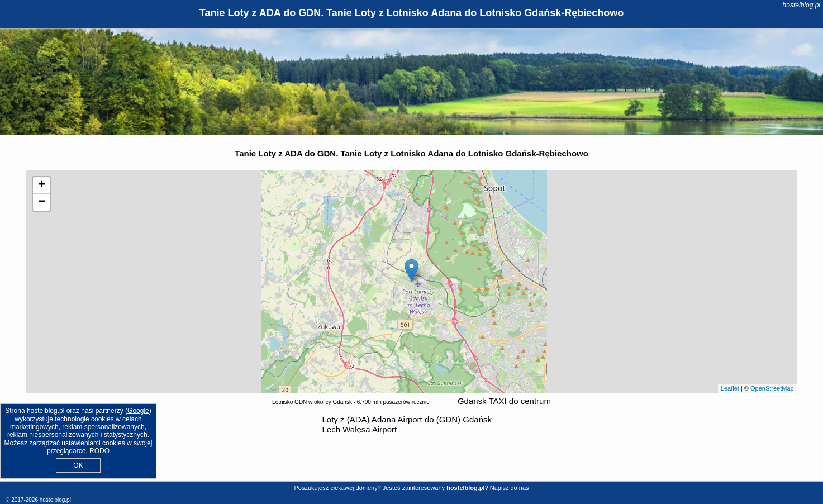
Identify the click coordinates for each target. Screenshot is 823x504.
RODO (99, 451)
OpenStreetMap (772, 388)
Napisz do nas (510, 488)
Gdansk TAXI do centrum (504, 401)
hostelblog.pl (801, 5)
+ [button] (42, 186)
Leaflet (730, 388)
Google (138, 411)
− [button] (42, 202)
